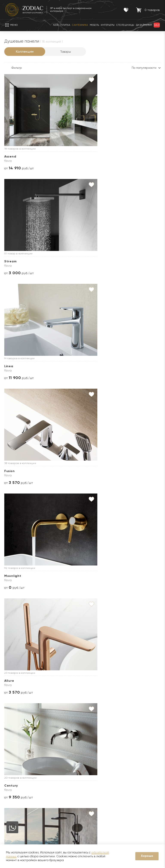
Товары (66, 52)
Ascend (10, 157)
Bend (62, 576)
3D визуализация (99, 757)
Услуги (93, 731)
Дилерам (11, 763)
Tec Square (67, 471)
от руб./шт (19, 168)
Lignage (117, 366)
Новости (10, 750)
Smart (116, 471)
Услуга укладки (98, 763)
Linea (115, 157)
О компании (13, 744)
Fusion (9, 261)
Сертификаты (51, 750)
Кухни (45, 782)
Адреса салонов (147, 815)
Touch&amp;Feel (18, 471)
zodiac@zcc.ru (151, 806)
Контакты (143, 731)
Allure (115, 261)
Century (11, 366)
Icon (8, 576)
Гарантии (47, 744)
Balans (116, 576)
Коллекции (25, 51)
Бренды (10, 757)
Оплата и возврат (100, 770)
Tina (8, 681)
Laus (61, 681)
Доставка (93, 744)
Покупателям (53, 731)
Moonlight (66, 261)
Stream (64, 157)
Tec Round (66, 366)
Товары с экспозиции (56, 770)
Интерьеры (49, 776)
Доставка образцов (101, 750)
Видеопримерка (98, 776)
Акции (45, 757)
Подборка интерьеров (103, 795)
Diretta (117, 681)
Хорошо (147, 856)
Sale (44, 763)
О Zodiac (12, 731)
